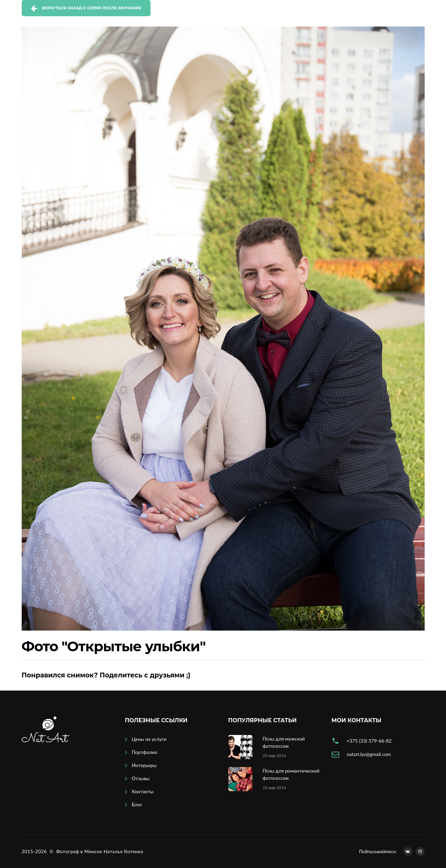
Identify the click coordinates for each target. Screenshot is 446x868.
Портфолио (145, 752)
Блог (137, 804)
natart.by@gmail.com (369, 754)
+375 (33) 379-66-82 (369, 741)
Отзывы (141, 778)
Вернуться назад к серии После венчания (92, 8)
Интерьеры (144, 765)
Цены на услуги (149, 739)
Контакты (143, 791)
